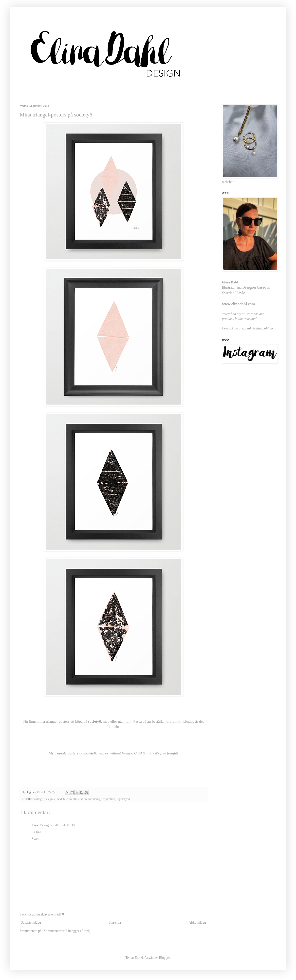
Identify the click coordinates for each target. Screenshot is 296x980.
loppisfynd (123, 799)
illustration (80, 799)
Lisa (35, 825)
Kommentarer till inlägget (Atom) (67, 931)
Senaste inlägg (31, 923)
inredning (94, 799)
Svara (36, 839)
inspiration (109, 799)
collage (38, 799)
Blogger (164, 958)
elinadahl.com (63, 799)
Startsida (115, 923)
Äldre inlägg (197, 923)
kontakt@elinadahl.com (259, 328)
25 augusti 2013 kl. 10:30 (57, 825)
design (49, 799)
